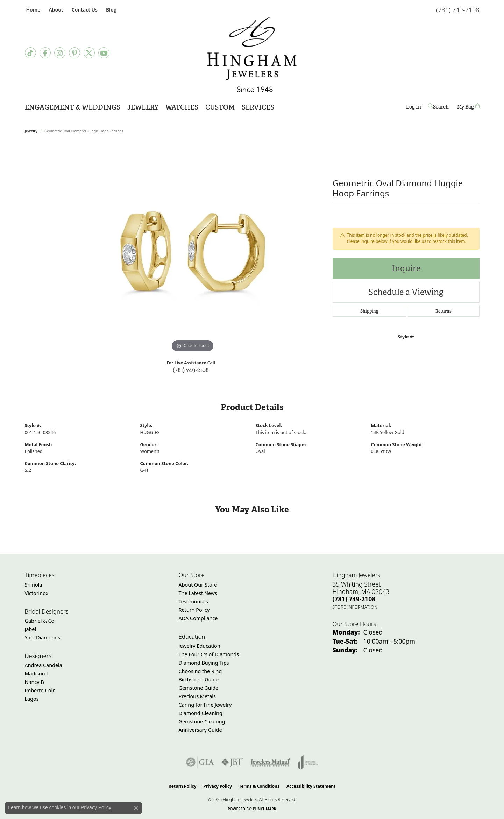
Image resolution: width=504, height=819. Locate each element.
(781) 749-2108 (191, 370)
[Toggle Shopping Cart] (468, 107)
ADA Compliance (198, 618)
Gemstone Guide (199, 688)
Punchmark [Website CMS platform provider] (265, 809)
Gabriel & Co (40, 621)
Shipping (369, 311)
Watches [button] (182, 107)
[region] (193, 249)
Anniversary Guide (200, 730)
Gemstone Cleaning (202, 722)
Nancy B (34, 682)
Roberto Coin (40, 690)
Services (258, 107)
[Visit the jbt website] (232, 762)
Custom (220, 107)
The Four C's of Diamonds (209, 654)
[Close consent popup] (136, 808)
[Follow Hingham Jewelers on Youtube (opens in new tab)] (104, 53)
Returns (443, 311)
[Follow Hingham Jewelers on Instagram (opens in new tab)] (60, 53)
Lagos (32, 699)
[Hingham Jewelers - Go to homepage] (252, 55)
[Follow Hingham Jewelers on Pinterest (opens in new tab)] (74, 53)
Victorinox (37, 593)
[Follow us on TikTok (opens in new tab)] (30, 53)
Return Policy (194, 610)
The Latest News (198, 593)
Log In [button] (414, 108)
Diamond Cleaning (201, 713)
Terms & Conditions (259, 786)
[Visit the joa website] (308, 762)
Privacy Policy (218, 786)
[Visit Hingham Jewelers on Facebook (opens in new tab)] (45, 53)
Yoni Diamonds (43, 638)
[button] (55, 10)
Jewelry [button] (143, 107)
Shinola (34, 585)
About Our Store (198, 585)
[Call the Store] (354, 599)
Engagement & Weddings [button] (73, 107)
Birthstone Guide (199, 680)
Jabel (31, 629)
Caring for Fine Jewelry (205, 705)
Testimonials (193, 601)
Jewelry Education (200, 646)
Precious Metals (197, 696)
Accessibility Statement (311, 786)
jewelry (31, 131)
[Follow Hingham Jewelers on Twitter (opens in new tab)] (89, 53)
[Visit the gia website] (200, 762)
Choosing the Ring (200, 671)
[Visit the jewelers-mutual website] (271, 762)
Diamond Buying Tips (204, 663)
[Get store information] (355, 607)
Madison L (37, 674)
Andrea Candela (44, 665)
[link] (33, 10)
